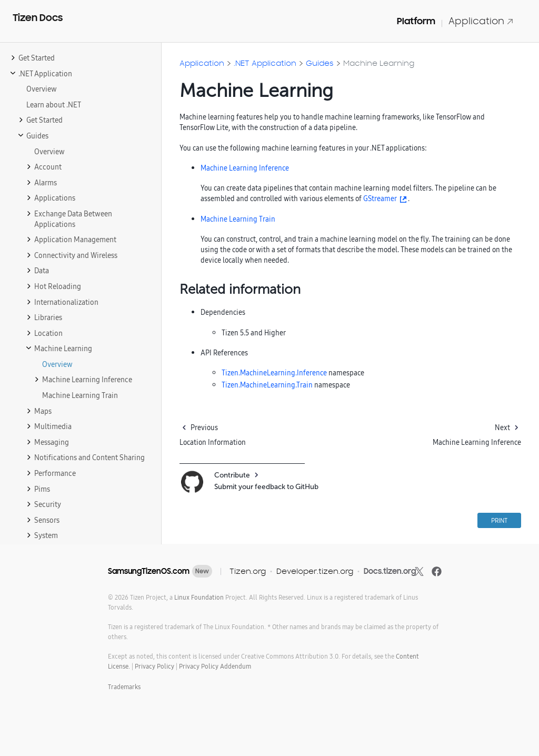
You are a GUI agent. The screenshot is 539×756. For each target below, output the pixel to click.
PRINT (499, 520)
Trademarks (124, 687)
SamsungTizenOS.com (149, 571)
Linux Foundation (199, 597)
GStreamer (380, 198)
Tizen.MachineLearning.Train (267, 385)
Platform (416, 21)
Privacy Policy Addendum (215, 666)
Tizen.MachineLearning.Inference (274, 373)
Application (481, 21)
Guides (320, 63)
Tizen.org (248, 571)
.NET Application (265, 63)
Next (502, 427)
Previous (204, 427)
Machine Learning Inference (245, 168)
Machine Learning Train (238, 219)
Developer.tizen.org (315, 571)
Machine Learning (379, 63)
